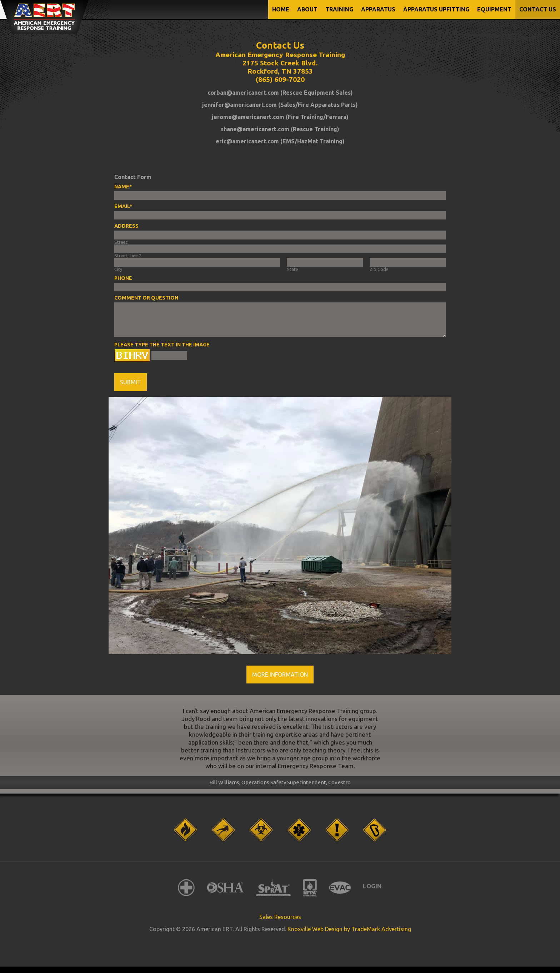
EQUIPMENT (494, 9)
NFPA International (310, 888)
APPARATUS (378, 9)
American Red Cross (186, 888)
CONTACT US (538, 9)
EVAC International (340, 888)
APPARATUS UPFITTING (436, 9)
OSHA (225, 888)
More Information (280, 675)
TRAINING (339, 9)
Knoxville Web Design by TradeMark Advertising (349, 929)
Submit (131, 382)
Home (281, 9)
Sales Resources (280, 917)
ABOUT (307, 9)
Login (372, 886)
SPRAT (273, 888)
